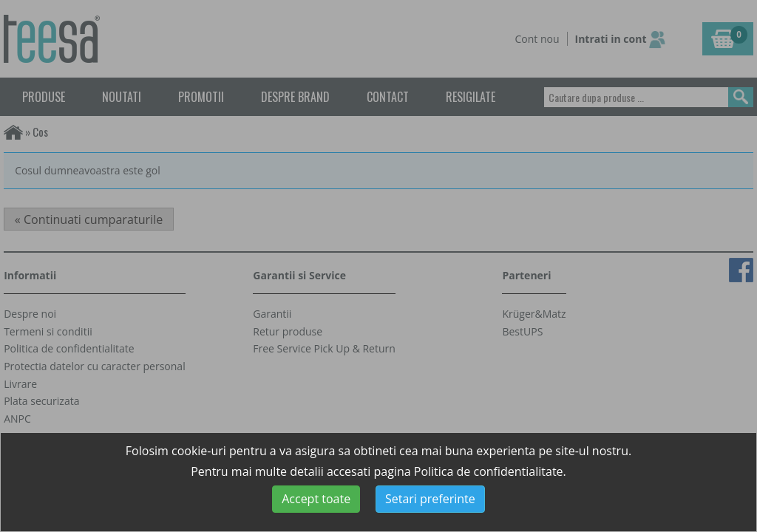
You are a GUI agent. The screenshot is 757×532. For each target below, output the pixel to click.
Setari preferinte (430, 499)
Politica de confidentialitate (489, 471)
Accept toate (316, 499)
